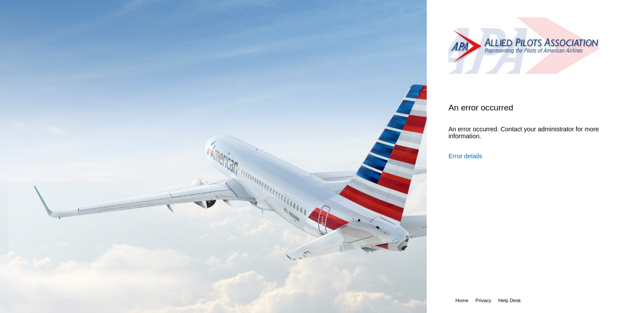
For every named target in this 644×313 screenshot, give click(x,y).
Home (462, 300)
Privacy (483, 300)
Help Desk (510, 300)
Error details (465, 156)
